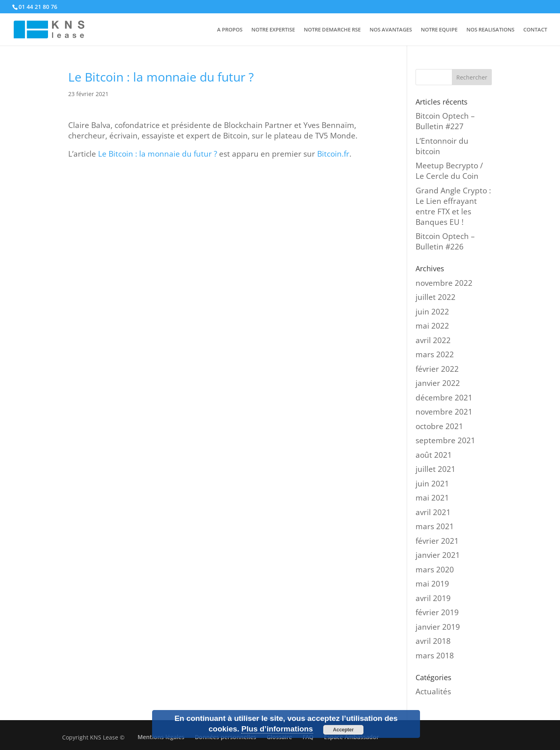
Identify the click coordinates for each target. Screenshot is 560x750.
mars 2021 (435, 526)
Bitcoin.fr (333, 154)
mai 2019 (432, 584)
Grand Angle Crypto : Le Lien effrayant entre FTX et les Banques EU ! (453, 206)
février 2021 (437, 541)
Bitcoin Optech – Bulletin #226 (445, 241)
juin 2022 (432, 312)
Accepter (343, 730)
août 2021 (434, 455)
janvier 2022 (438, 383)
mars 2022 (435, 354)
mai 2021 (432, 498)
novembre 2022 (444, 283)
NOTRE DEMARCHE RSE (332, 30)
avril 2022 (433, 340)
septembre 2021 (445, 440)
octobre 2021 (439, 426)
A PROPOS (230, 30)
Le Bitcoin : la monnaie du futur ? (158, 154)
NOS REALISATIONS (490, 30)
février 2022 (437, 369)
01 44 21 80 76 (38, 7)
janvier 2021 (438, 555)
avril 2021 (433, 512)
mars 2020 (435, 570)
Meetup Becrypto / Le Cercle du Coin (449, 171)
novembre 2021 (444, 412)
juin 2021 (432, 484)
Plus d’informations (277, 729)
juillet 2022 (436, 297)
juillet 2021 (436, 469)
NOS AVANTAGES (391, 30)
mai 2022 (432, 326)
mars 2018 (435, 656)
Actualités (433, 691)
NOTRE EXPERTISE (273, 30)
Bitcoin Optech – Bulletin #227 (445, 121)
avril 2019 (433, 598)
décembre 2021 (444, 398)
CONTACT (535, 30)
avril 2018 (433, 641)
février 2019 (437, 612)
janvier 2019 (438, 627)
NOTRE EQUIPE (439, 30)
